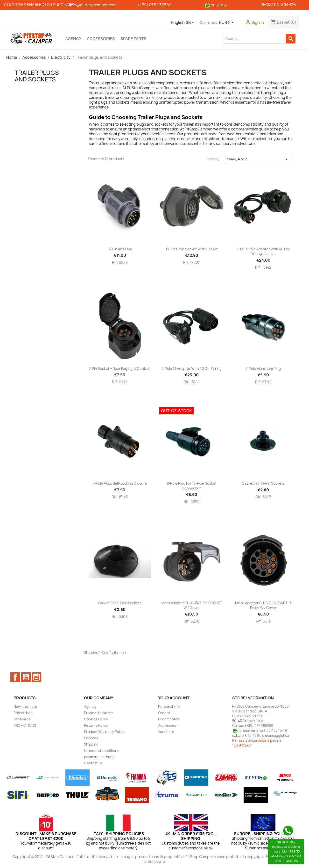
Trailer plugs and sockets (37, 76)
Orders (164, 713)
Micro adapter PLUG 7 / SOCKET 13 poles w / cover (263, 605)
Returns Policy (96, 725)
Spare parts (133, 39)
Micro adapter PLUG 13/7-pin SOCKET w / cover (192, 605)
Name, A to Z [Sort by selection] (258, 159)
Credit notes (169, 719)
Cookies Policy (96, 719)
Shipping (91, 744)
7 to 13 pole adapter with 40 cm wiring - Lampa (263, 251)
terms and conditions (102, 750)
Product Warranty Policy (104, 732)
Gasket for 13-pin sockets (263, 483)
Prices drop (23, 713)
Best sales (22, 719)
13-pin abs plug (120, 249)
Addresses (167, 725)
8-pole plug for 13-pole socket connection (192, 486)
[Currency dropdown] (227, 23)
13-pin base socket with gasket (192, 249)
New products (25, 707)
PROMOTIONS (25, 725)
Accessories (101, 39)
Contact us (93, 763)
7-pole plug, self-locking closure (120, 483)
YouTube (26, 677)
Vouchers (166, 732)
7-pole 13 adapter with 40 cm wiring (192, 369)
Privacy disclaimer (99, 713)
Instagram (36, 677)
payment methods (99, 757)
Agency (73, 39)
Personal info (169, 707)
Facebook (15, 677)
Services (91, 738)
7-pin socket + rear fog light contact (120, 369)
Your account (174, 698)
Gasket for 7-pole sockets (120, 603)
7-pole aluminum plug (263, 369)
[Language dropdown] (183, 23)
